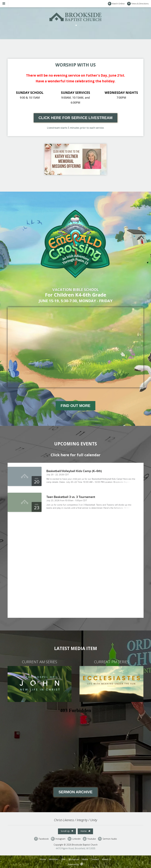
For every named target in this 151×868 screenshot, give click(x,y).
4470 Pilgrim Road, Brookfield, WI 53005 (76, 848)
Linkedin (74, 839)
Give (63, 859)
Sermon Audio (107, 839)
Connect (95, 859)
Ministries (54, 859)
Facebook (41, 839)
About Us (107, 859)
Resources (74, 859)
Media (85, 859)
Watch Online (116, 4)
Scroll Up (67, 831)
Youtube (89, 839)
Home (85, 831)
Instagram (58, 839)
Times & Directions (138, 4)
